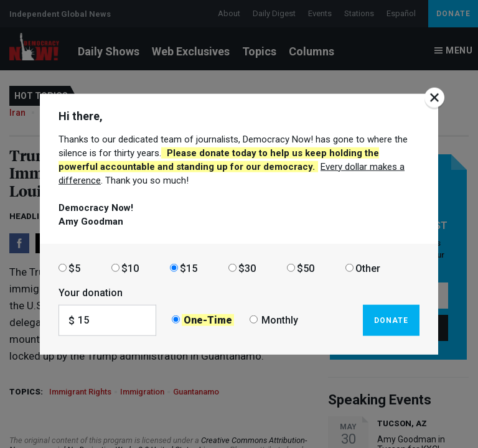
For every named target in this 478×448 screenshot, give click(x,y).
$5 (74, 268)
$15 (189, 268)
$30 (247, 268)
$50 (306, 268)
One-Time (208, 320)
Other (368, 268)
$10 (130, 268)
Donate (391, 320)
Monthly (280, 320)
